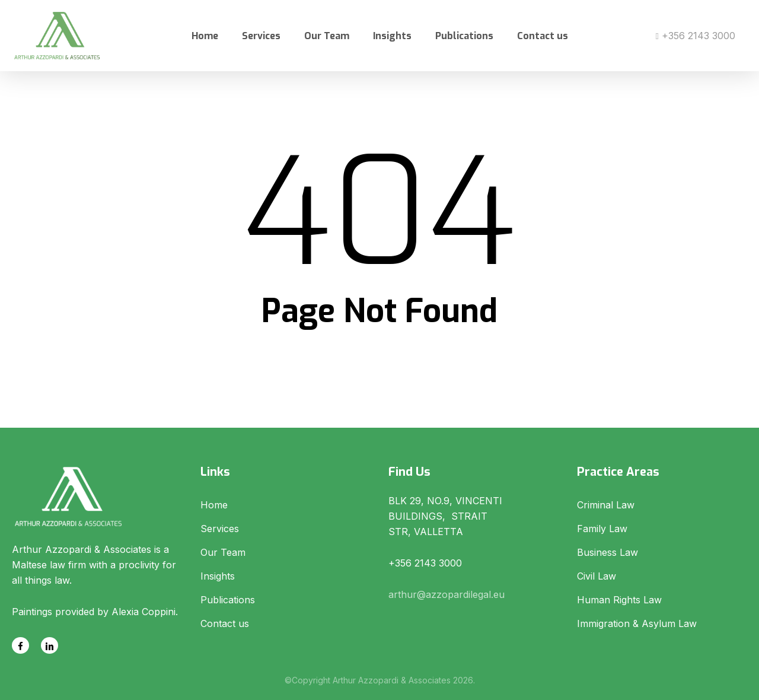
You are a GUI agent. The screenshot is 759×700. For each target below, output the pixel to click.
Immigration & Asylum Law (637, 623)
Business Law (607, 552)
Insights (218, 576)
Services (220, 529)
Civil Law (597, 576)
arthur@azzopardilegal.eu (447, 594)
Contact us (225, 623)
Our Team (223, 552)
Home (214, 505)
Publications (228, 600)
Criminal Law (606, 505)
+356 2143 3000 (696, 36)
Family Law (602, 529)
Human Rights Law (619, 600)
